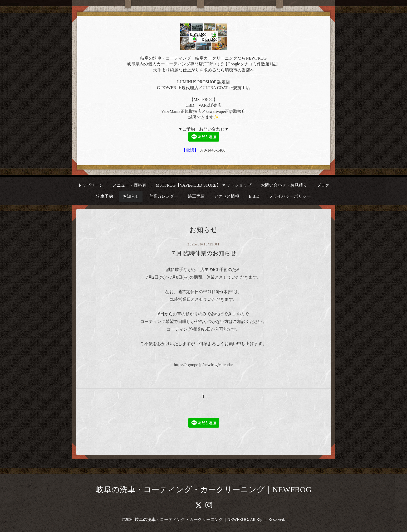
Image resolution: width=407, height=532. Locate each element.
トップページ (90, 185)
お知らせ (131, 196)
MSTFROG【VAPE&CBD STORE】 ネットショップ (203, 185)
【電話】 (190, 150)
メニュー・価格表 (129, 185)
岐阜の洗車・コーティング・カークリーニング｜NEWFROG (203, 489)
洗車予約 (105, 196)
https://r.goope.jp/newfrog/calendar (203, 365)
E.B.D (254, 196)
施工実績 (196, 196)
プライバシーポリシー (290, 196)
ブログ (323, 185)
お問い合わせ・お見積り (284, 185)
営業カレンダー (164, 196)
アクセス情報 (227, 196)
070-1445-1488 (212, 150)
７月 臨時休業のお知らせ (204, 253)
